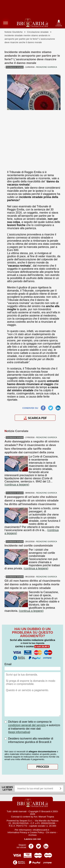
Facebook (43, 407)
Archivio (32, 835)
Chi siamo (51, 832)
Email (8, 664)
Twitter (51, 407)
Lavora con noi (32, 839)
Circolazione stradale (38, 32)
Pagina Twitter (38, 845)
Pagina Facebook (31, 845)
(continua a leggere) (17, 485)
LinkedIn (58, 407)
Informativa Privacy (17, 832)
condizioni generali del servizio (27, 725)
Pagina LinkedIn (46, 845)
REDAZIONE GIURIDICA (47, 437)
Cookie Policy (37, 832)
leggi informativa (19, 732)
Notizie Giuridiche (14, 32)
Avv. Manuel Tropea (44, 817)
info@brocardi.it (41, 830)
